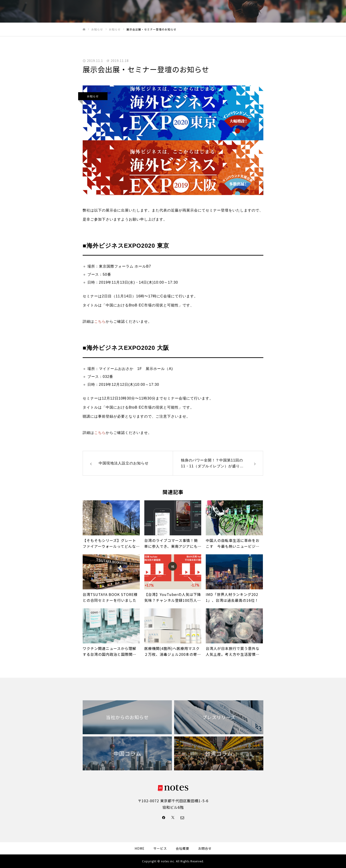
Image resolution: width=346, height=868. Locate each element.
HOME (206, 12)
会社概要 (284, 12)
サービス (241, 12)
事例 (223, 12)
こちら (100, 321)
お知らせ (93, 96)
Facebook (329, 12)
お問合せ (306, 12)
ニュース (263, 12)
